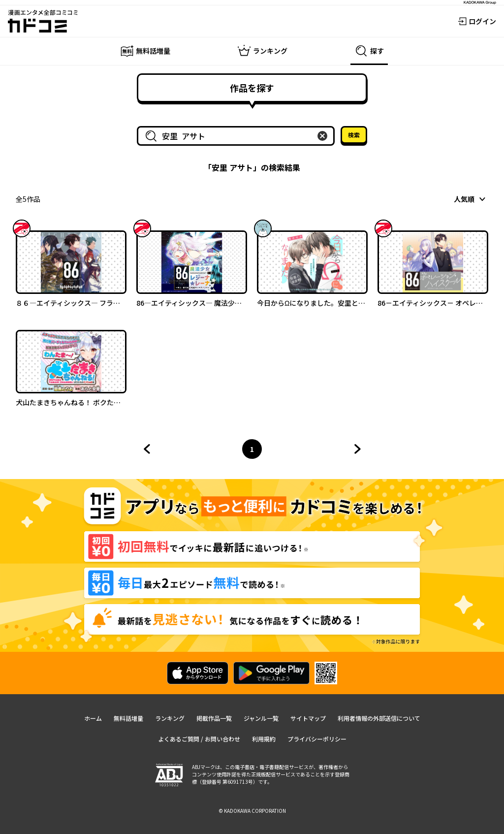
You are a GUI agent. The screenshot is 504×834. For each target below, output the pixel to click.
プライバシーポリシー (317, 739)
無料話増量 (128, 718)
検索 (354, 135)
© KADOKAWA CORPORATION (252, 811)
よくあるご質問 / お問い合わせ (199, 739)
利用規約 (264, 739)
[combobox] (238, 136)
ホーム (93, 718)
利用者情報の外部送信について (379, 718)
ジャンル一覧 (261, 718)
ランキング (170, 718)
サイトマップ (308, 718)
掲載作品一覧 (214, 718)
